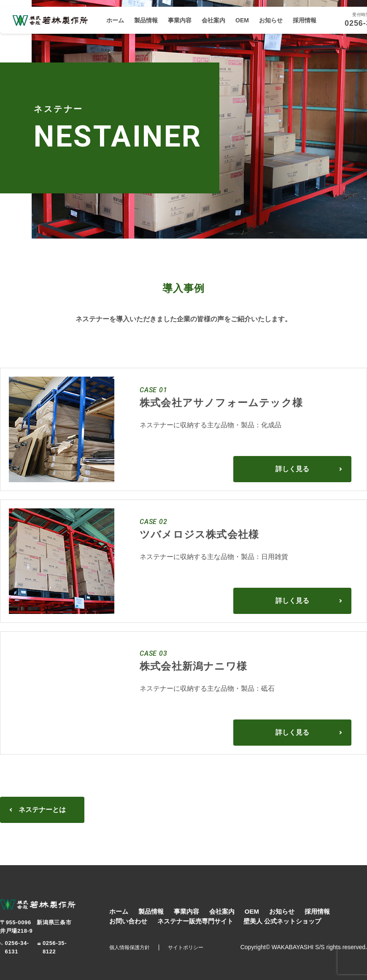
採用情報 (305, 20)
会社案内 (213, 20)
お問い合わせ (128, 921)
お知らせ (271, 20)
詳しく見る (292, 469)
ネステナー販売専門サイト (195, 921)
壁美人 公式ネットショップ (282, 921)
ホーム (115, 20)
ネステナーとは (42, 810)
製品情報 (146, 20)
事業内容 (180, 20)
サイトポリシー (186, 947)
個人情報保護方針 (130, 947)
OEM (242, 20)
